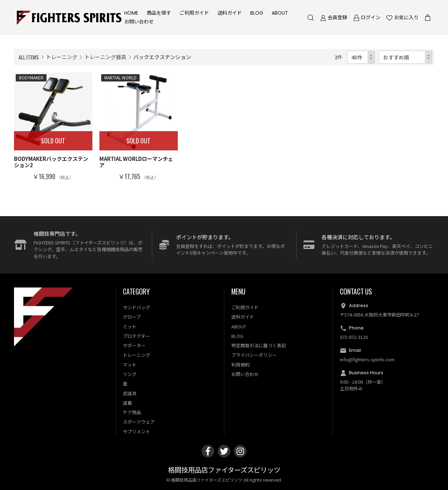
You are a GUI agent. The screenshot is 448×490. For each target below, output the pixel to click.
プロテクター (136, 336)
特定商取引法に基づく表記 (259, 345)
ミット (130, 326)
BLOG (257, 13)
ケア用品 (132, 412)
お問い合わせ (139, 22)
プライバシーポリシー (254, 355)
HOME (131, 13)
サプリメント (136, 431)
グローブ (132, 317)
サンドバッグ (136, 307)
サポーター (134, 345)
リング (130, 374)
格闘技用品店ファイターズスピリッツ (224, 470)
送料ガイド (230, 13)
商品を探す (159, 13)
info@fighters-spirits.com (367, 359)
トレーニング (62, 57)
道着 (127, 403)
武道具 (130, 393)
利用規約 (240, 365)
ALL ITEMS (29, 57)
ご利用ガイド (194, 13)
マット (130, 365)
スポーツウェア (139, 422)
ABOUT (280, 13)
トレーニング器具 (105, 57)
